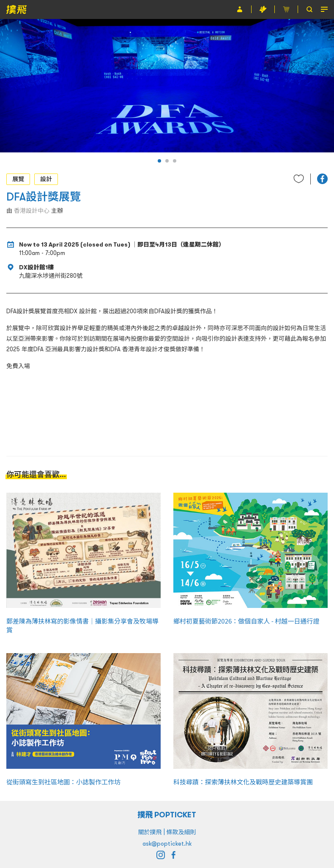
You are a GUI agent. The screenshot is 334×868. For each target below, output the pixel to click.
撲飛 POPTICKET (167, 815)
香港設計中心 (32, 211)
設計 (46, 179)
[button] (159, 161)
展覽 (18, 179)
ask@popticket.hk (167, 844)
